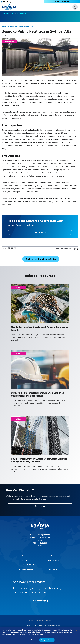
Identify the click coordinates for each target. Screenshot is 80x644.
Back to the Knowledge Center (41, 259)
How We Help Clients (26, 565)
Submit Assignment (62, 2)
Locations (54, 565)
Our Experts (26, 560)
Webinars (54, 556)
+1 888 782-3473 (40, 546)
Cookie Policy (37, 625)
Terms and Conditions (52, 625)
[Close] (77, 630)
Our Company (54, 560)
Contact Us (40, 506)
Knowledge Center (8, 13)
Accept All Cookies (47, 640)
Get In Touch (40, 232)
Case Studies (22, 13)
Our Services (26, 556)
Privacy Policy (25, 625)
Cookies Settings (31, 640)
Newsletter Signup (40, 600)
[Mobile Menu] (75, 7)
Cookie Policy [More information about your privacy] (39, 634)
